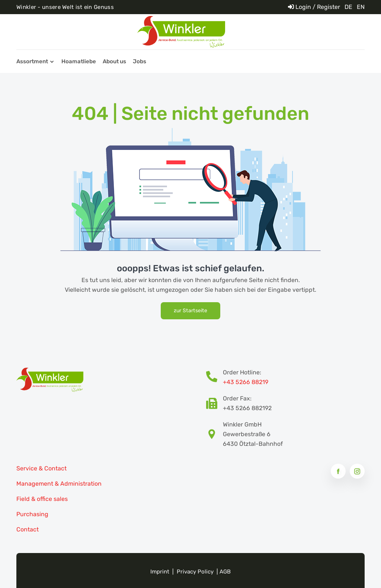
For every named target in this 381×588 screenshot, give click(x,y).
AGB (225, 572)
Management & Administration (59, 484)
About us (114, 61)
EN (361, 7)
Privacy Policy (195, 572)
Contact (28, 529)
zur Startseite (190, 311)
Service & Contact (41, 468)
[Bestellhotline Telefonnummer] (214, 377)
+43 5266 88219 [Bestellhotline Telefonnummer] (246, 382)
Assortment (32, 61)
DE (348, 7)
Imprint (160, 572)
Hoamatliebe (79, 61)
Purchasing (32, 514)
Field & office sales (42, 499)
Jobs (140, 61)
